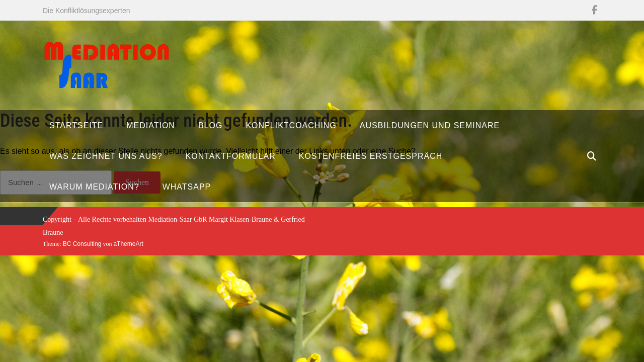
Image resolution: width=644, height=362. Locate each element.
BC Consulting (82, 244)
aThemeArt (128, 244)
